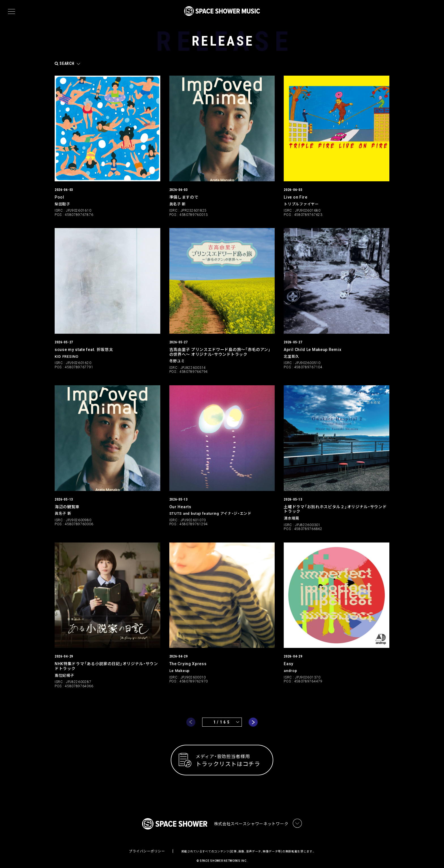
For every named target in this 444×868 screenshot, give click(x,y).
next (253, 717)
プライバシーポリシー (147, 847)
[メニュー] (11, 12)
